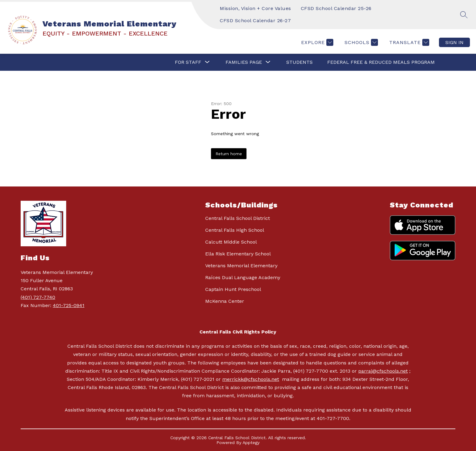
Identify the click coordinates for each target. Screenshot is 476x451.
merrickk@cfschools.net (251, 379)
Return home (229, 154)
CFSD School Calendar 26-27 (255, 20)
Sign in (454, 42)
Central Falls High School (235, 230)
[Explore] (316, 42)
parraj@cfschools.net (383, 371)
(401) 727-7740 (38, 297)
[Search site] (464, 15)
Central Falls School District (238, 218)
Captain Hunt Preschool (233, 289)
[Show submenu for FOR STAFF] (188, 62)
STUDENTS (299, 62)
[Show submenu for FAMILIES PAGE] (244, 62)
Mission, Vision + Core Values (255, 8)
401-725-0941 (69, 305)
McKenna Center (225, 301)
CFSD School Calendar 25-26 (336, 8)
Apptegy (251, 442)
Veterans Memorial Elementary (241, 266)
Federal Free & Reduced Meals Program (381, 62)
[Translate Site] (408, 42)
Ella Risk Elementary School (238, 254)
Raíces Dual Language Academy (243, 277)
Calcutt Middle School (231, 242)
